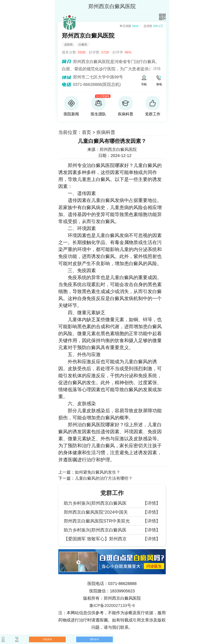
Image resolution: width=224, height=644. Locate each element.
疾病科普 (106, 132)
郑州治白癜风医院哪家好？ (96, 425)
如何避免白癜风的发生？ (98, 472)
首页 (87, 132)
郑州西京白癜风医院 (118, 149)
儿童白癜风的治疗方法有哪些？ (104, 478)
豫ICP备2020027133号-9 (112, 605)
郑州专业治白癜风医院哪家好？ (101, 165)
